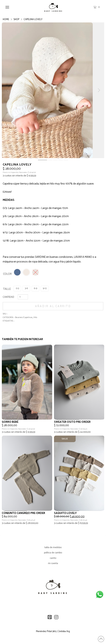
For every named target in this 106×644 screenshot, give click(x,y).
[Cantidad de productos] (23, 297)
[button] (7, 7)
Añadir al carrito (53, 306)
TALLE (7, 289)
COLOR (7, 274)
